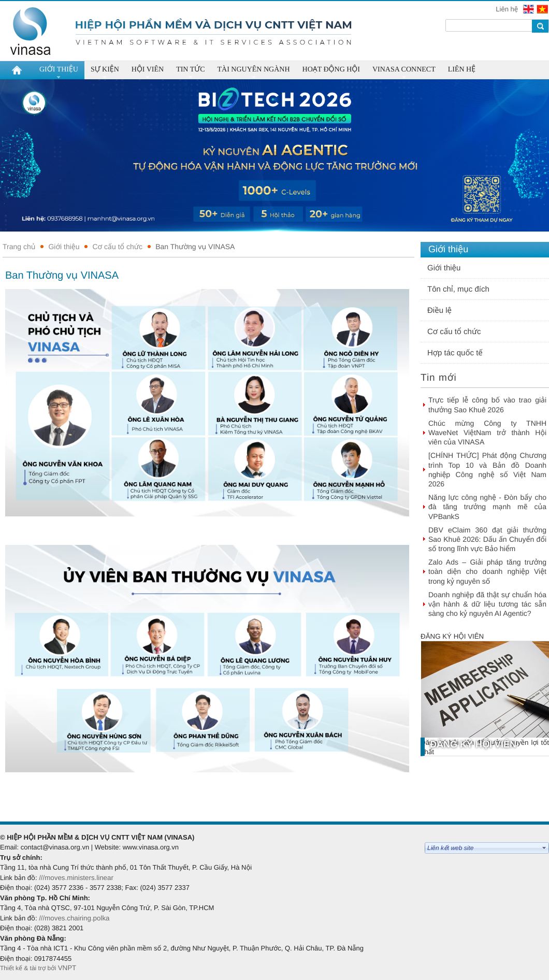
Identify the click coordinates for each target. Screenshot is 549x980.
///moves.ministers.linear (76, 878)
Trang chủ (19, 247)
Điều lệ (439, 311)
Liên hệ (508, 9)
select (544, 848)
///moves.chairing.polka (74, 918)
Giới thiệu (64, 247)
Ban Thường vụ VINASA (195, 247)
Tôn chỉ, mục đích (458, 289)
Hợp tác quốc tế (455, 353)
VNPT (68, 968)
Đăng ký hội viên (452, 636)
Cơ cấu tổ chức (117, 247)
